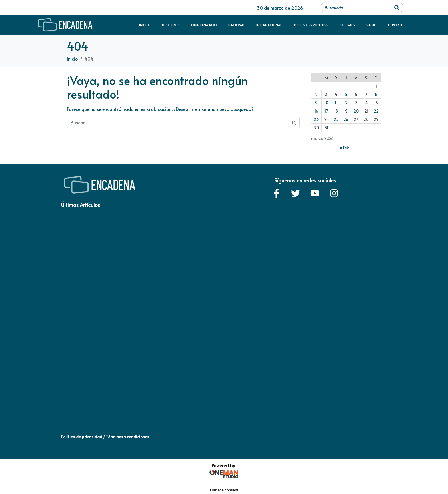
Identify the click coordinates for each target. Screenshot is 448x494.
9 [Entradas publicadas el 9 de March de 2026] (316, 103)
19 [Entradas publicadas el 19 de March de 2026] (346, 111)
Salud (371, 25)
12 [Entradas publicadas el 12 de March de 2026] (346, 103)
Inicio (144, 25)
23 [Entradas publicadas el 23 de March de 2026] (316, 119)
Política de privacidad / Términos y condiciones (105, 437)
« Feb (344, 148)
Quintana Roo (204, 25)
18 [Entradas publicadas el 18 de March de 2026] (336, 111)
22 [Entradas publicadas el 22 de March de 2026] (376, 111)
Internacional (269, 25)
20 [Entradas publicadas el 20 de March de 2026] (356, 111)
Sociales (347, 25)
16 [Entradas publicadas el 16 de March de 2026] (316, 111)
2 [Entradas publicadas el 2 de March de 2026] (316, 94)
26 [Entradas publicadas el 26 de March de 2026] (346, 119)
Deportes (396, 25)
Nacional (237, 25)
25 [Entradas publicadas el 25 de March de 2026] (336, 119)
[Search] (397, 8)
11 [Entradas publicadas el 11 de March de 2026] (336, 103)
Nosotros (170, 25)
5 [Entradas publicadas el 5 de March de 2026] (346, 94)
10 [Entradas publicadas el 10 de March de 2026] (326, 103)
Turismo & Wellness (311, 25)
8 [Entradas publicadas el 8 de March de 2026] (376, 94)
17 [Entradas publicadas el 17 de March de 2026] (326, 111)
